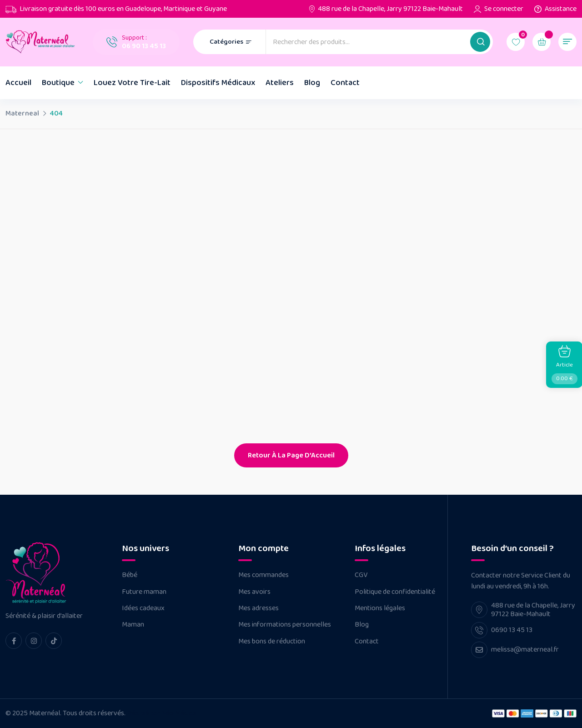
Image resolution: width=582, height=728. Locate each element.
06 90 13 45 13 (144, 46)
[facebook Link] (14, 641)
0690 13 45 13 (512, 630)
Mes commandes (263, 575)
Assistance (561, 9)
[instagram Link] (34, 641)
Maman (133, 625)
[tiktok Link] (54, 641)
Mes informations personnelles (285, 625)
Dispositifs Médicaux (218, 83)
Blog (312, 83)
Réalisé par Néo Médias (161, 713)
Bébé (130, 575)
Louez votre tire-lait (132, 83)
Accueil (18, 83)
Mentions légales (380, 608)
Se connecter (504, 9)
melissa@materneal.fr (525, 650)
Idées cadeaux (143, 608)
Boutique (58, 83)
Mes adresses (258, 608)
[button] (480, 42)
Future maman (144, 592)
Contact (345, 83)
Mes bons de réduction (272, 642)
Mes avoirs (254, 592)
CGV (361, 575)
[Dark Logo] (42, 42)
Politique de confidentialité (395, 592)
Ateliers (280, 83)
